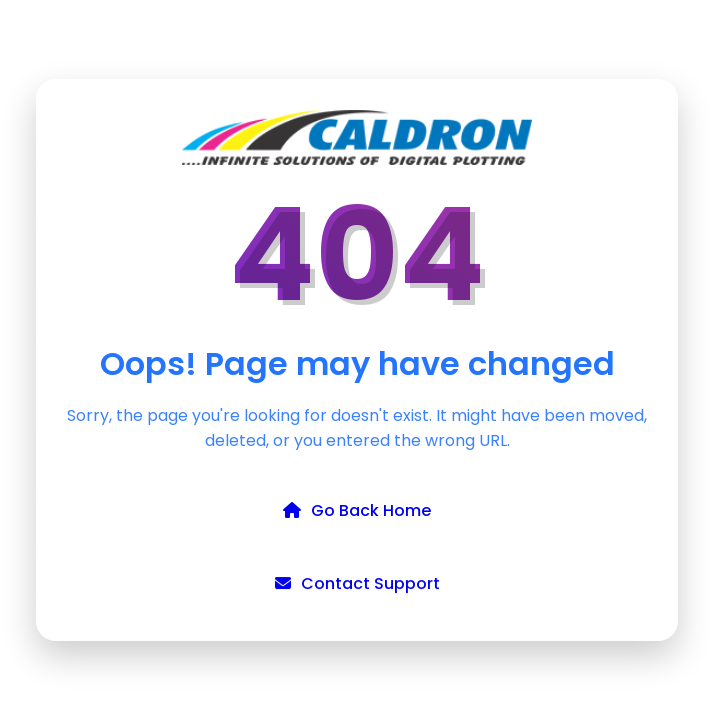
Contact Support (357, 583)
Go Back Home (357, 510)
